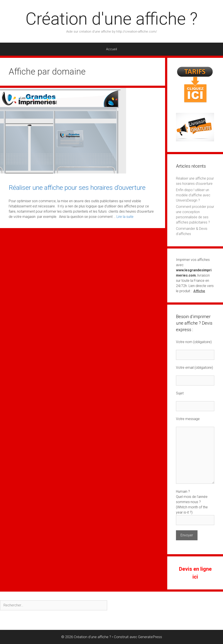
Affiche (199, 291)
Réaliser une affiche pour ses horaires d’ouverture (77, 188)
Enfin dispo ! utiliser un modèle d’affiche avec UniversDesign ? (193, 195)
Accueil (111, 49)
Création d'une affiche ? (111, 19)
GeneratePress (150, 637)
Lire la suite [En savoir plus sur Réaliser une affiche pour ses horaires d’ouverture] (125, 217)
